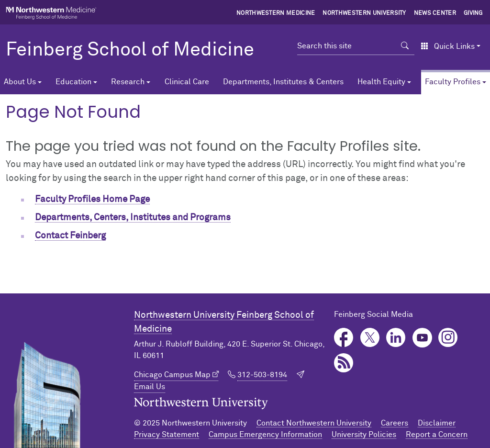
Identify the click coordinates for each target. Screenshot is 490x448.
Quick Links (448, 46)
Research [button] (128, 82)
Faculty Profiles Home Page (92, 199)
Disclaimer (437, 423)
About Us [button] (20, 82)
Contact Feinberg (70, 236)
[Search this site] (346, 46)
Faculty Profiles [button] (453, 82)
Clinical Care (187, 82)
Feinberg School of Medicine (130, 50)
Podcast (344, 363)
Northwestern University (364, 13)
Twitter (370, 338)
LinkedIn (396, 338)
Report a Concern (437, 435)
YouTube (422, 338)
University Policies (364, 435)
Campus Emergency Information (265, 435)
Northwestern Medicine (276, 13)
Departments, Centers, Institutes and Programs (133, 218)
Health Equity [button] (381, 82)
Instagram (448, 338)
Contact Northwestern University (314, 423)
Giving (473, 13)
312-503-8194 (262, 375)
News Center (435, 13)
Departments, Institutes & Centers (283, 82)
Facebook (344, 338)
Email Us (150, 387)
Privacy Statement (167, 435)
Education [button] (73, 82)
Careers (395, 423)
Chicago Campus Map (172, 375)
